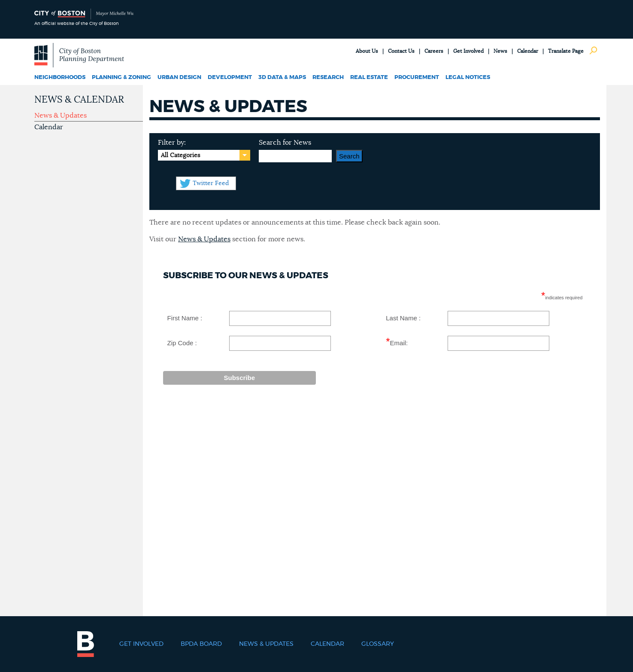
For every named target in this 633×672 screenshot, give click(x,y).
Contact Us (401, 51)
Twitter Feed (211, 183)
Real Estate (369, 78)
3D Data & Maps (282, 78)
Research (328, 78)
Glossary (378, 644)
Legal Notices (468, 78)
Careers (434, 51)
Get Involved (468, 51)
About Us (367, 51)
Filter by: (172, 143)
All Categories (180, 155)
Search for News (285, 143)
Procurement (417, 78)
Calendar (528, 51)
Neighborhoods (60, 78)
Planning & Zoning (121, 78)
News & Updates (61, 116)
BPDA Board (201, 644)
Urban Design (179, 78)
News (500, 51)
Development (230, 78)
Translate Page (566, 51)
